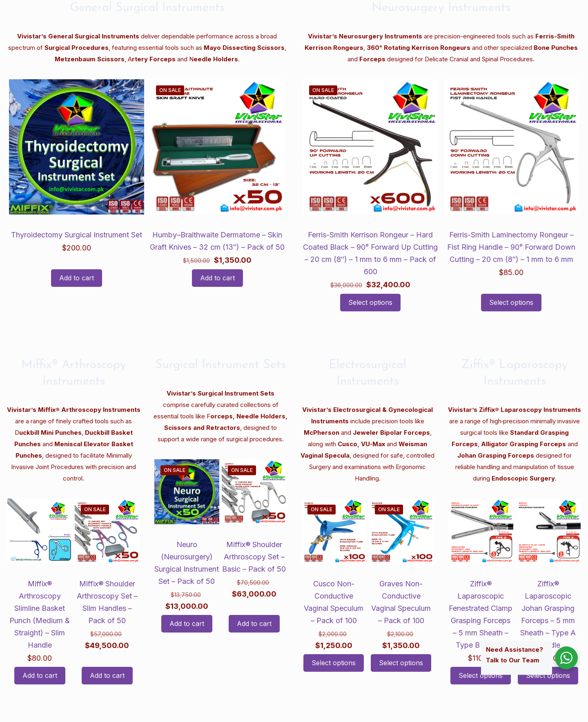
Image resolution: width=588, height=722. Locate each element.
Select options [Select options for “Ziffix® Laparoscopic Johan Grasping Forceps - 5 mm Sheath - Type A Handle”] (548, 675)
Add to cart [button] (77, 278)
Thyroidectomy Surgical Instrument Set (77, 235)
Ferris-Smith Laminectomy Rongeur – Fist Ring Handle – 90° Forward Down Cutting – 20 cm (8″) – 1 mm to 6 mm (511, 247)
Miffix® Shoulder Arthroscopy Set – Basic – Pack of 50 (254, 557)
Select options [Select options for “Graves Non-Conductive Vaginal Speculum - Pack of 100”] (401, 663)
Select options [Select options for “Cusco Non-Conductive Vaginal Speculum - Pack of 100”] (334, 663)
